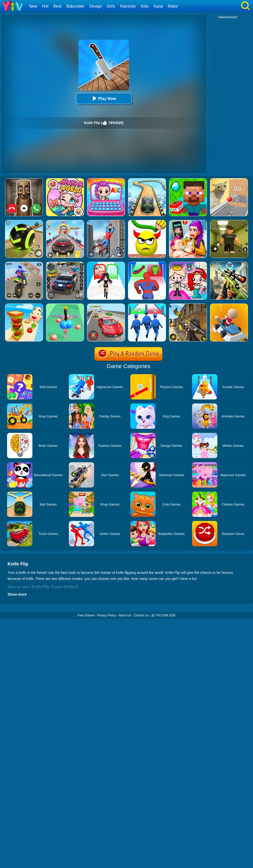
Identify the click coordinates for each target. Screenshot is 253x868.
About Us (125, 615)
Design (96, 6)
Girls (111, 6)
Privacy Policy (107, 615)
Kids (145, 6)
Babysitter (75, 6)
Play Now (104, 98)
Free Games (86, 615)
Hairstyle (128, 6)
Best (57, 6)
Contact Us (141, 615)
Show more (17, 594)
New (33, 6)
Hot (45, 6)
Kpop (158, 6)
